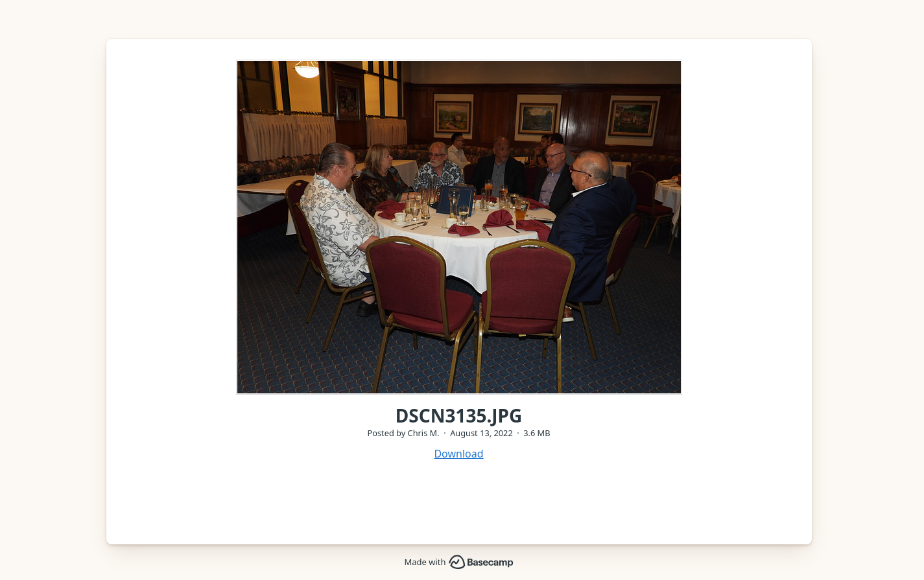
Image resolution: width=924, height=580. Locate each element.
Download (458, 454)
